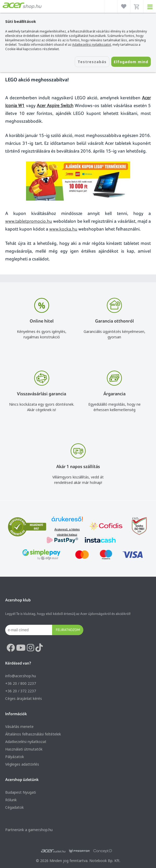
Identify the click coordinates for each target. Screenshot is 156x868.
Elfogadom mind (131, 62)
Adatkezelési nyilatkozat (26, 742)
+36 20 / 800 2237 (21, 683)
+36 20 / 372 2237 (21, 691)
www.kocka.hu (63, 229)
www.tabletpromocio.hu (29, 221)
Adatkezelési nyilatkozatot (92, 45)
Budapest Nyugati (21, 792)
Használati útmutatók (24, 749)
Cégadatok (14, 807)
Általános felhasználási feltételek (33, 734)
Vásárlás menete (19, 726)
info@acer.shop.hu (21, 676)
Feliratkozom (68, 630)
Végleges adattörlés (22, 764)
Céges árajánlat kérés (24, 698)
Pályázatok (15, 757)
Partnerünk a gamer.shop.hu (29, 830)
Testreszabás (92, 62)
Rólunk (11, 800)
